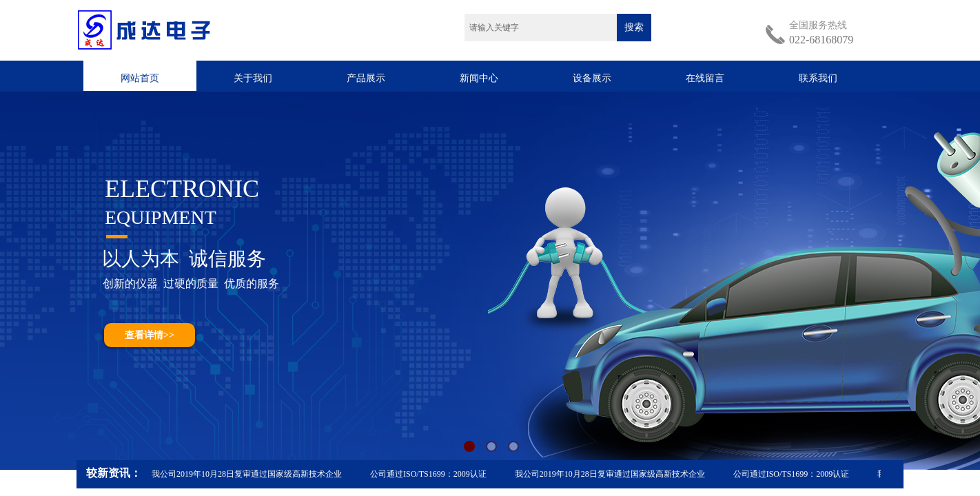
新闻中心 (479, 78)
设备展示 (592, 78)
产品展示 (366, 78)
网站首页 (140, 78)
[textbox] (541, 28)
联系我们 (818, 78)
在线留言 (705, 78)
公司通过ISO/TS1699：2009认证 (429, 474)
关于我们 (253, 78)
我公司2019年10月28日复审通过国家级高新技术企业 (247, 474)
